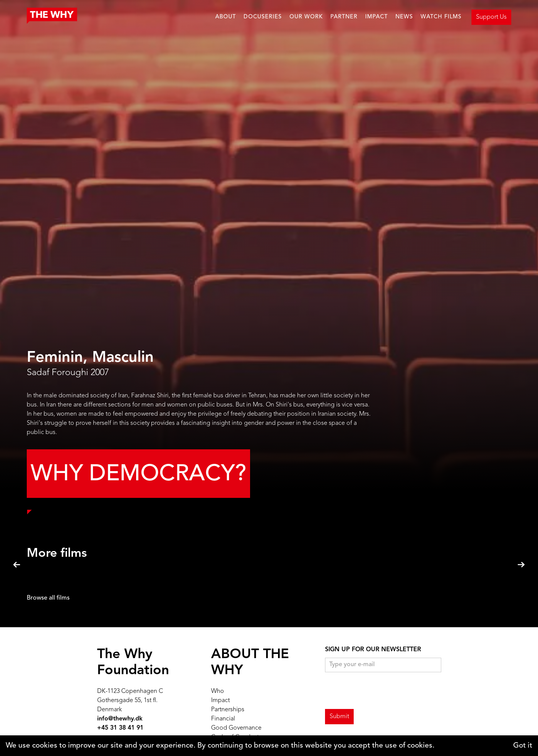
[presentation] (383, 691)
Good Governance (236, 728)
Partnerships (228, 710)
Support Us (491, 17)
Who (218, 691)
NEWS (404, 17)
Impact (220, 701)
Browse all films (48, 598)
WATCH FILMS (441, 17)
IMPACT (376, 17)
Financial (223, 719)
